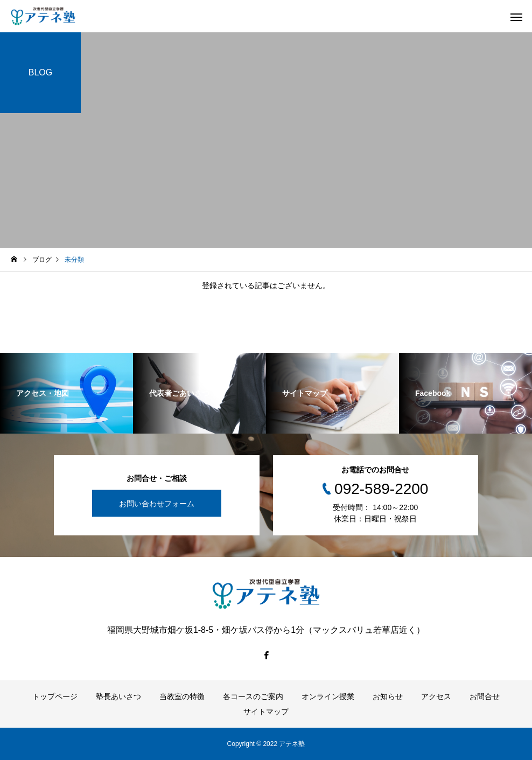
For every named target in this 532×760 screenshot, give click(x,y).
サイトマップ (266, 712)
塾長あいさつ (118, 696)
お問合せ (485, 696)
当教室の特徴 (182, 696)
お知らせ (388, 696)
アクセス (436, 696)
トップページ (55, 696)
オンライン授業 (328, 696)
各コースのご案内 (253, 696)
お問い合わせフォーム (157, 503)
